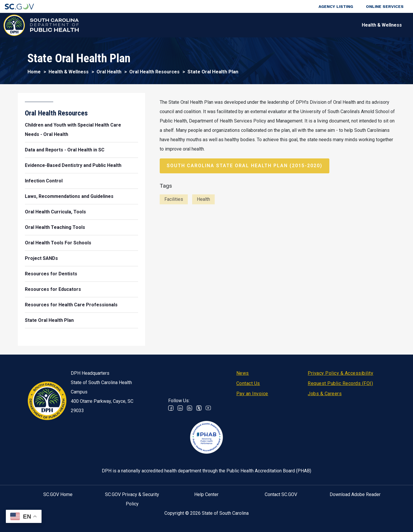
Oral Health (109, 72)
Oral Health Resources (154, 72)
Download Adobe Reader (355, 494)
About (327, 25)
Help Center (206, 494)
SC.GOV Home (58, 494)
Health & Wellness (106, 25)
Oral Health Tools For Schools (58, 243)
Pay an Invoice (252, 394)
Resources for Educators (53, 289)
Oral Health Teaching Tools (55, 227)
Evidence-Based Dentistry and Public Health (73, 165)
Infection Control (44, 181)
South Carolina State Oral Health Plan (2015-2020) (245, 166)
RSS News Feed (190, 408)
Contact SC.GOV (281, 494)
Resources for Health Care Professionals (71, 305)
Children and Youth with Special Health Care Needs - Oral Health (73, 130)
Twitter (199, 408)
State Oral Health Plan (49, 320)
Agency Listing (336, 6)
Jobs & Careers (325, 394)
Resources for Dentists (51, 274)
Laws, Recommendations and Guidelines (69, 196)
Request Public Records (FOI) (340, 383)
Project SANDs (41, 258)
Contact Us (248, 383)
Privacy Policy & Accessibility (340, 373)
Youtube (208, 408)
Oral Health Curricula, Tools (55, 212)
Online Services (385, 6)
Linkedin (180, 408)
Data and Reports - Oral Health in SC (65, 150)
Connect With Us (371, 25)
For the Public (228, 25)
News (243, 373)
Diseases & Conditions (169, 25)
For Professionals (282, 25)
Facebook (171, 408)
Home (34, 72)
